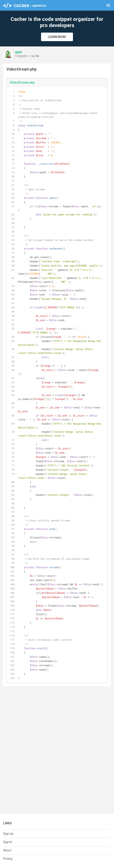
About (7, 850)
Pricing (8, 859)
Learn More (57, 37)
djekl (18, 52)
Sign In (8, 842)
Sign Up (8, 834)
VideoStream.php (22, 82)
